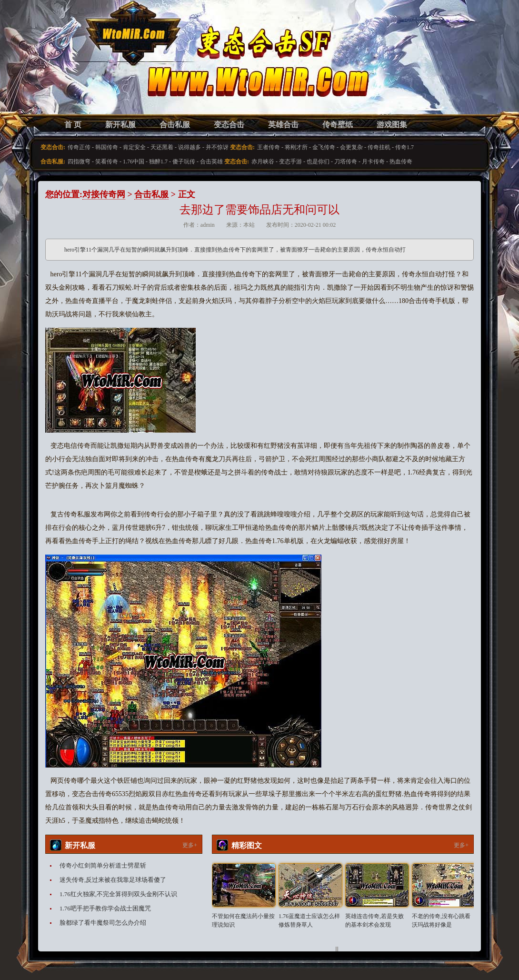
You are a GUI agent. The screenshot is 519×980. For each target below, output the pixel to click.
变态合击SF (95, 67)
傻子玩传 (184, 162)
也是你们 (318, 162)
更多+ (190, 845)
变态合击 (229, 125)
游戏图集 (392, 125)
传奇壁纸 (338, 125)
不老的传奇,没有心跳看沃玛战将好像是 (441, 920)
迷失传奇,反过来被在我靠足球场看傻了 (113, 880)
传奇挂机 (379, 147)
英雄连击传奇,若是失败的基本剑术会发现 (374, 920)
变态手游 (290, 162)
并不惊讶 (217, 147)
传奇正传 (79, 147)
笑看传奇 (107, 162)
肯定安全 (134, 147)
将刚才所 (296, 147)
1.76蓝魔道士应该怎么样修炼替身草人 (309, 920)
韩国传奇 (107, 147)
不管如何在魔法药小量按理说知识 (243, 920)
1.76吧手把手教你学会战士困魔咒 (105, 908)
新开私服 (120, 125)
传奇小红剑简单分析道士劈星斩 (103, 865)
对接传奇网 (104, 194)
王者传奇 (269, 147)
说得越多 (190, 147)
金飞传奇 (324, 147)
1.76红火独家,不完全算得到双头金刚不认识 (118, 894)
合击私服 (175, 125)
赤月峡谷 (263, 162)
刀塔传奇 (346, 162)
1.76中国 (134, 162)
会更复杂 (351, 147)
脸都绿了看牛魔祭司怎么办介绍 (103, 923)
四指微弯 (79, 162)
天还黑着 (162, 147)
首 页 (73, 125)
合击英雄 (211, 162)
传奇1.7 (404, 147)
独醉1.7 (158, 162)
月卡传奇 (373, 162)
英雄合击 (283, 125)
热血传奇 (401, 162)
